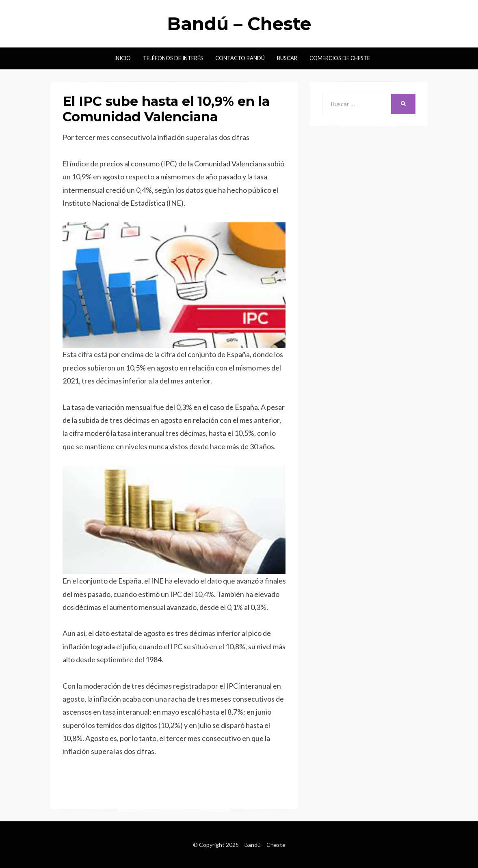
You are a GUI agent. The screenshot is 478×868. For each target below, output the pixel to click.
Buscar (287, 58)
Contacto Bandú (240, 58)
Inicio (122, 58)
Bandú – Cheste (239, 24)
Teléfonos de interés (173, 58)
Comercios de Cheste (340, 58)
